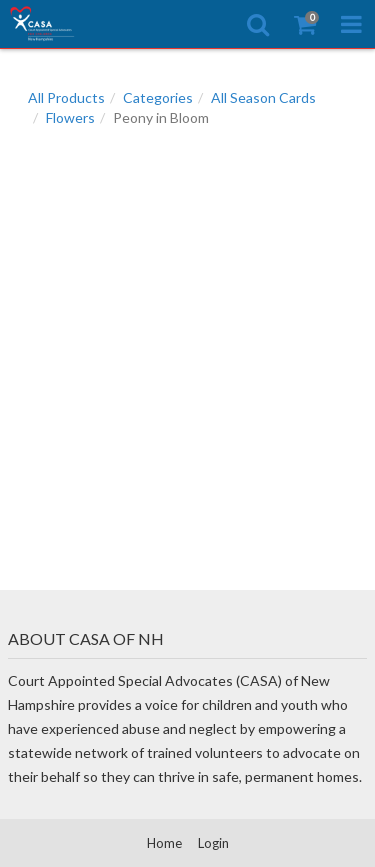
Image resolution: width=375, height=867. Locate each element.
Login (213, 843)
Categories (158, 97)
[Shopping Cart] (304, 24)
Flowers (70, 117)
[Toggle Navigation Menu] (351, 24)
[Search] (257, 24)
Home (164, 843)
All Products (66, 97)
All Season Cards (263, 97)
